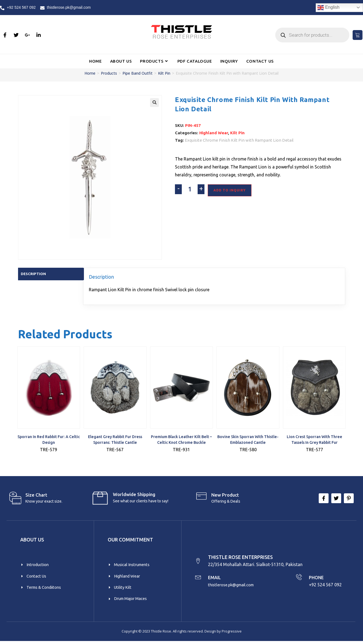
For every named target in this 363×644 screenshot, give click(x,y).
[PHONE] (299, 579)
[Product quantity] (190, 189)
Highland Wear (214, 133)
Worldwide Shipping (134, 495)
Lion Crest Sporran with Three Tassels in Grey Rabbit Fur (314, 440)
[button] (154, 103)
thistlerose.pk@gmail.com (234, 587)
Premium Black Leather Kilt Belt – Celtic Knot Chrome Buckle (181, 440)
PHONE (317, 579)
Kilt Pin (164, 73)
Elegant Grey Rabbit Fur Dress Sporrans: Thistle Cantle (115, 440)
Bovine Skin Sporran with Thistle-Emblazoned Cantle (248, 440)
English (328, 8)
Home (90, 73)
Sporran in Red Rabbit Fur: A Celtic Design (49, 440)
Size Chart (36, 495)
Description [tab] (34, 274)
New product (225, 495)
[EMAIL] (199, 579)
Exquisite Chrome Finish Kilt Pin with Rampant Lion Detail (239, 140)
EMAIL (216, 579)
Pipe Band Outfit (137, 73)
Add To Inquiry (230, 190)
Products (109, 73)
